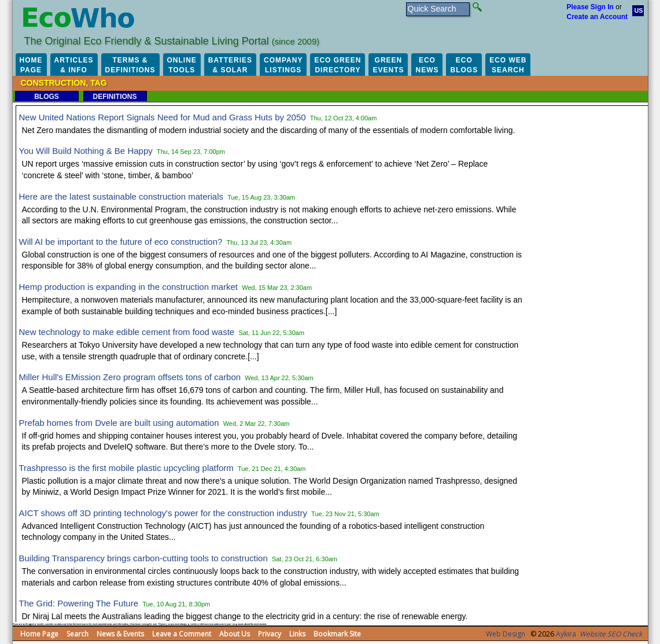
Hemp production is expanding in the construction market (129, 287)
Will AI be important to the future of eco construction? (121, 242)
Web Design (506, 634)
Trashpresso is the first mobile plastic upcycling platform (126, 468)
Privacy (270, 634)
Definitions (115, 97)
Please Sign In (590, 7)
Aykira (566, 634)
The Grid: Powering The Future (79, 603)
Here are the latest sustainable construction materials (121, 196)
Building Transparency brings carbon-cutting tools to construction (143, 558)
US (639, 10)
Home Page (39, 634)
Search (78, 634)
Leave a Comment (182, 634)
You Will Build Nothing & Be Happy (86, 151)
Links (297, 634)
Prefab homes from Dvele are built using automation (119, 423)
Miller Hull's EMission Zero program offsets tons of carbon (130, 377)
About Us (235, 634)
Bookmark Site (337, 634)
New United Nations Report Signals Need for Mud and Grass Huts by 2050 (163, 117)
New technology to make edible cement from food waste (127, 332)
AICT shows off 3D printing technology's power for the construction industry (163, 513)
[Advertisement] (591, 284)
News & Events (120, 634)
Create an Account (598, 17)
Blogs (47, 97)
